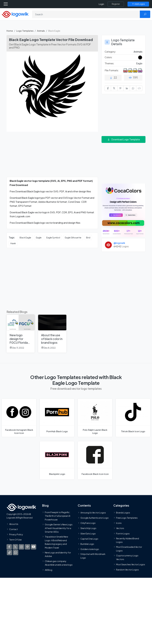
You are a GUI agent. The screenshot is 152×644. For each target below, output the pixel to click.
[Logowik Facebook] (9, 547)
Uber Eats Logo (88, 533)
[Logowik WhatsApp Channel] (16, 553)
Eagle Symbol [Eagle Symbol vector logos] (53, 237)
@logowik (119, 243)
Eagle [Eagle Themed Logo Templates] (139, 63)
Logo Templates (25, 31)
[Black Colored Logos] (140, 57)
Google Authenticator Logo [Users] (95, 518)
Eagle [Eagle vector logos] (39, 237)
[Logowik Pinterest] (27, 547)
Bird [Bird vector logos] (88, 237)
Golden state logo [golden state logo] (90, 549)
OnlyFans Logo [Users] (88, 523)
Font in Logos (123, 533)
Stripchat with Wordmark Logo (93, 556)
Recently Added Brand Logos (128, 540)
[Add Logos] (138, 4)
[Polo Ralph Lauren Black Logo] (95, 418)
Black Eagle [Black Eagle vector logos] (25, 237)
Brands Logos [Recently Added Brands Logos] (123, 513)
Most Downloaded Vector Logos (129, 549)
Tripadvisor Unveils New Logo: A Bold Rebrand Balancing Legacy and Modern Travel (56, 542)
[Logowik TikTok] (9, 553)
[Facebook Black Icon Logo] (95, 460)
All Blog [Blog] (49, 570)
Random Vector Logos (127, 570)
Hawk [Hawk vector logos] (13, 243)
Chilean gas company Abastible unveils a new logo (59, 563)
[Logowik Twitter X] (15, 547)
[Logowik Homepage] (15, 14)
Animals (41, 31)
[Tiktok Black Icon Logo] (133, 418)
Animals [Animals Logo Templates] (138, 52)
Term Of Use (15, 540)
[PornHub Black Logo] (57, 418)
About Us (14, 524)
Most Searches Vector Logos (131, 564)
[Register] (116, 4)
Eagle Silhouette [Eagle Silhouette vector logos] (73, 237)
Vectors (120, 528)
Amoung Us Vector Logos (93, 513)
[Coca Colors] (123, 210)
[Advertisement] (52, 156)
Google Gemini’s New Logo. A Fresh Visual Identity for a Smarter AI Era (59, 528)
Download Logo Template (123, 139)
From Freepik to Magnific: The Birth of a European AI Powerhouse (58, 516)
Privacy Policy (16, 534)
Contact (14, 529)
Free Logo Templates (127, 518)
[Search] (86, 14)
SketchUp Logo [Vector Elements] (88, 528)
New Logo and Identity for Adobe (58, 554)
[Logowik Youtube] (34, 547)
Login (101, 4)
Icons (119, 523)
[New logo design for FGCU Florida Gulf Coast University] (21, 334)
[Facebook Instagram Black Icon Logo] (19, 418)
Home (10, 31)
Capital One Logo (89, 539)
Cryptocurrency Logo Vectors (127, 557)
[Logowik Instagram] (21, 547)
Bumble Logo (87, 544)
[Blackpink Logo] (57, 460)
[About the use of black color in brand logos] (52, 334)
